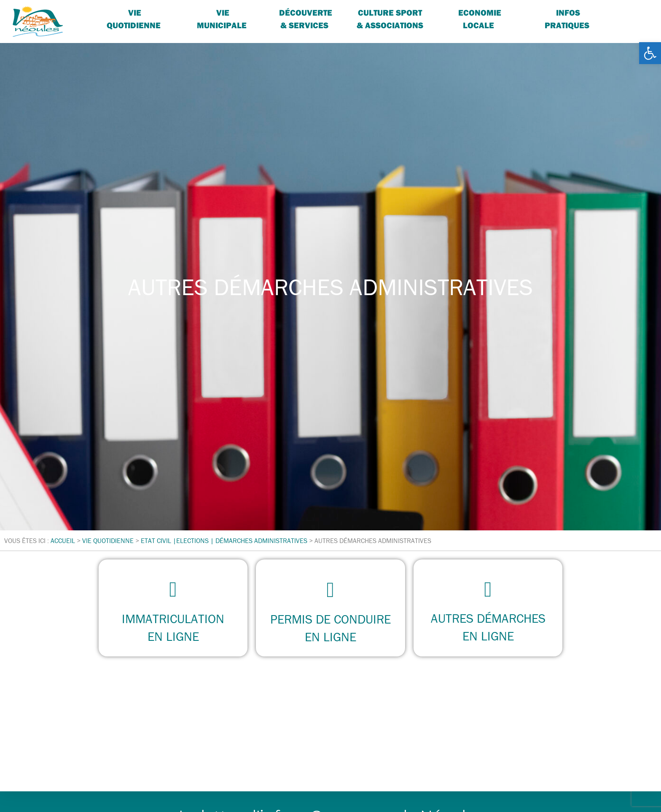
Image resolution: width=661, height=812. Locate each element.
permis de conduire (330, 619)
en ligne (173, 636)
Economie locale (480, 19)
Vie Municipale (222, 19)
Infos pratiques (567, 19)
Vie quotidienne (134, 19)
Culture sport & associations (390, 19)
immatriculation (173, 619)
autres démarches (488, 619)
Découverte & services (306, 19)
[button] (650, 53)
